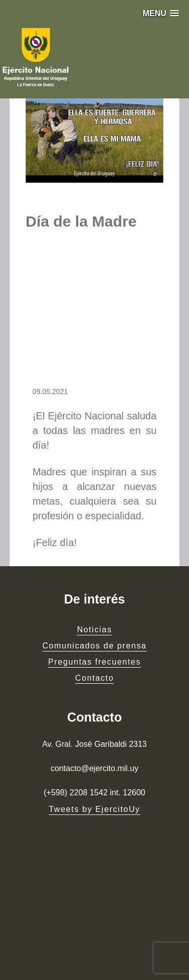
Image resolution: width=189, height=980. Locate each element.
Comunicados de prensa (94, 646)
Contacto (94, 678)
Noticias (95, 630)
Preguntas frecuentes (94, 662)
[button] (161, 13)
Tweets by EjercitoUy (94, 809)
